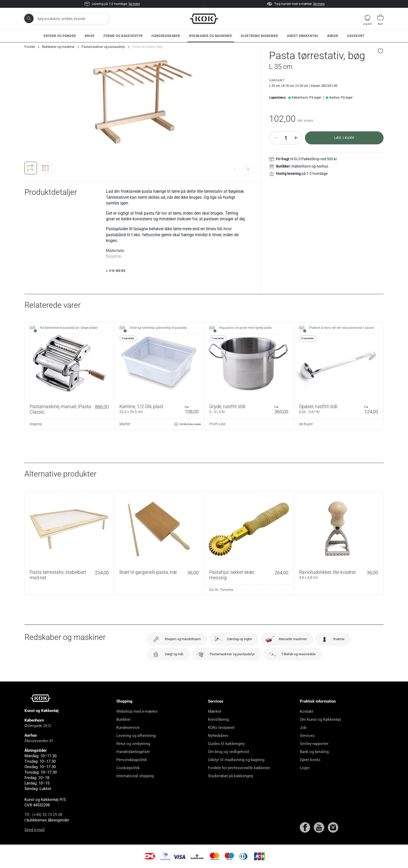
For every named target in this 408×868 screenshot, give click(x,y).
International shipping (135, 776)
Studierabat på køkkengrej (231, 776)
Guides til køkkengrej (226, 744)
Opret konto (310, 760)
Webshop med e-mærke (137, 711)
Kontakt (307, 711)
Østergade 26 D (38, 726)
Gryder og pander (60, 36)
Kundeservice (128, 728)
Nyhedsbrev (218, 736)
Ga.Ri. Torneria (221, 590)
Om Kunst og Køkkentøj (320, 719)
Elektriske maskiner (260, 36)
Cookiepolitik (128, 768)
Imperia (36, 424)
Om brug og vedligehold (228, 752)
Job (303, 728)
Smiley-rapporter (314, 744)
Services (307, 736)
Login (305, 768)
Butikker (123, 719)
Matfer (125, 424)
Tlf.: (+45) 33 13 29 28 (43, 815)
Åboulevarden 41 (39, 741)
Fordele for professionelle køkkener (239, 768)
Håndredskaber (166, 36)
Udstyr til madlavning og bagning (236, 760)
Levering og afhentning (136, 736)
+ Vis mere (116, 271)
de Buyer (306, 424)
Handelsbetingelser (133, 752)
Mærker (215, 711)
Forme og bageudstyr (123, 36)
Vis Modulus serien (188, 424)
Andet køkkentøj (303, 36)
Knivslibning (218, 719)
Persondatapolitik (132, 760)
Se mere (134, 4)
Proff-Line (217, 424)
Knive (90, 36)
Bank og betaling (314, 752)
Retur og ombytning (133, 744)
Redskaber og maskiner (211, 36)
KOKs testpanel (221, 728)
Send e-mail (35, 830)
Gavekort (356, 36)
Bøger (333, 36)
